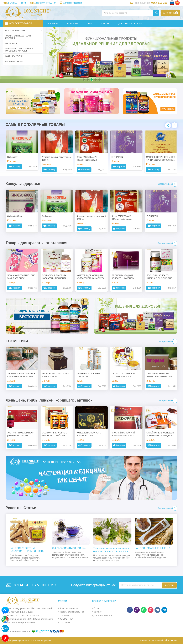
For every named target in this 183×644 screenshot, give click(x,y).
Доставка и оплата (103, 615)
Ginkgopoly (12, 157)
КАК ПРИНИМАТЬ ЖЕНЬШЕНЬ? (153, 548)
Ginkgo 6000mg (14, 216)
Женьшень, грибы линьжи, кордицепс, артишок (22, 50)
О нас (96, 608)
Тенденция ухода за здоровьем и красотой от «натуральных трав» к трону (112, 550)
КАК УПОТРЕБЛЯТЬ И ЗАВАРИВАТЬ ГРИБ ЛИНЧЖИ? (27, 550)
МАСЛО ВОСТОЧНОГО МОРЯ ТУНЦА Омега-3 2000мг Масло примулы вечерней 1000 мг (161, 159)
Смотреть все (168, 184)
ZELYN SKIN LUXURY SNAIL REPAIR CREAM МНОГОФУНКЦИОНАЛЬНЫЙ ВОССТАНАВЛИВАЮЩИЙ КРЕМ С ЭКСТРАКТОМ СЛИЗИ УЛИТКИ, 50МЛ (56, 375)
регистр (169, 585)
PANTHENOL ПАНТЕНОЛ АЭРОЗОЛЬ (89, 375)
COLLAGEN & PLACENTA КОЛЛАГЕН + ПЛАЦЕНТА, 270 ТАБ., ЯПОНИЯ (56, 277)
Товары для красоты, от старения (22, 37)
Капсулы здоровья (22, 31)
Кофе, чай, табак (22, 56)
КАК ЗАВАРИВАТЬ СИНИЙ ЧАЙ (69, 548)
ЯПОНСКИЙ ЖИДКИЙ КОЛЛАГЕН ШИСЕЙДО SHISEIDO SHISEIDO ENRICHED (123, 277)
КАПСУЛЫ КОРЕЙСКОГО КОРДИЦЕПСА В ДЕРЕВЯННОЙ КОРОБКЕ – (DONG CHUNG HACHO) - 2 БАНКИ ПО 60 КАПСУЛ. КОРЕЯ (90, 434)
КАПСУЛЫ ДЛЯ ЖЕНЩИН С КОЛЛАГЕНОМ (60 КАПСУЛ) (90, 277)
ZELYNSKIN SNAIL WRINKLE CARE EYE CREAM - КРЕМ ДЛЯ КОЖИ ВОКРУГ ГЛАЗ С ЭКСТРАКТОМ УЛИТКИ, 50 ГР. (22, 375)
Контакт (98, 612)
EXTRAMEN (117, 157)
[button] (84, 80)
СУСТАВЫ (65, 622)
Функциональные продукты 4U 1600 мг (57, 158)
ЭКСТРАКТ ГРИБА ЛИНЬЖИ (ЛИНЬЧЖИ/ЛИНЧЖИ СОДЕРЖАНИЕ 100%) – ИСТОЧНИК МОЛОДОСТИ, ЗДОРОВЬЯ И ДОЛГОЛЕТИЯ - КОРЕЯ (22, 434)
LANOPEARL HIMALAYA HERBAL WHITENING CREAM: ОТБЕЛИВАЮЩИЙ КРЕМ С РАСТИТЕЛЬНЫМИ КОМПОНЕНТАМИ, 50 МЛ (161, 375)
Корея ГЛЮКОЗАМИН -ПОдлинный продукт (87, 158)
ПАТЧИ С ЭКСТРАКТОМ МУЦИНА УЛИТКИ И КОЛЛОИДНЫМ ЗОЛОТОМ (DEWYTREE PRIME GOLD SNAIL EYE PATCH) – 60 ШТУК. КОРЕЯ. (125, 375)
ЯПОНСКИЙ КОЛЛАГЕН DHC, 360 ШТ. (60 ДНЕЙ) (22, 277)
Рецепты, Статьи (14, 61)
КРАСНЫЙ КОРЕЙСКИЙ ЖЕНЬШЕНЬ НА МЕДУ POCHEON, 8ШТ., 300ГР (123, 434)
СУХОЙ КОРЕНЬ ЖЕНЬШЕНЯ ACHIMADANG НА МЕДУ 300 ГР (161, 434)
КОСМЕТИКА (22, 43)
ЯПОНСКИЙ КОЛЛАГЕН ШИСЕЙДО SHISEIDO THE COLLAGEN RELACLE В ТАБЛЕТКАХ (159, 277)
